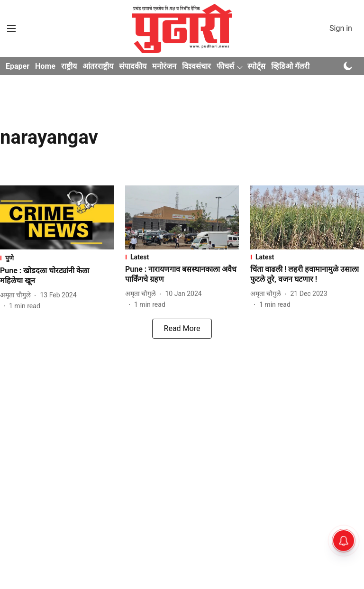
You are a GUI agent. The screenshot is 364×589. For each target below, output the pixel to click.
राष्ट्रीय (69, 66)
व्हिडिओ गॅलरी (290, 66)
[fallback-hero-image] (57, 217)
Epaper (18, 66)
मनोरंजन (164, 66)
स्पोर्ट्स (256, 66)
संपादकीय (133, 66)
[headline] (57, 276)
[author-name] (17, 295)
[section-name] (57, 258)
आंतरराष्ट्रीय (98, 66)
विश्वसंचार (196, 66)
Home (45, 66)
